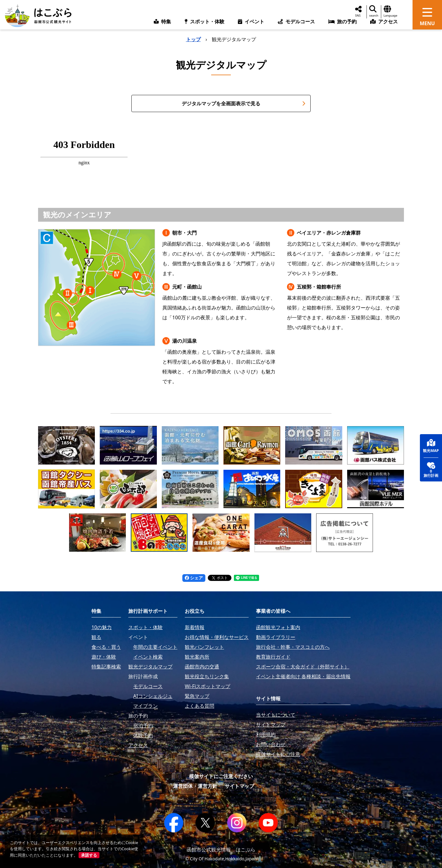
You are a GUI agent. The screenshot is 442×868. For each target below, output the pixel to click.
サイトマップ (239, 786)
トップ (193, 39)
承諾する (89, 855)
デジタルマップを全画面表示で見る (244, 103)
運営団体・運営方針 (195, 786)
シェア (194, 578)
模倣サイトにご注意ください (221, 776)
